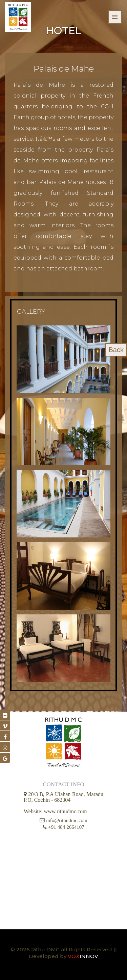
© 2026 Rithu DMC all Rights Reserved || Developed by (64, 953)
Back (116, 350)
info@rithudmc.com (67, 820)
